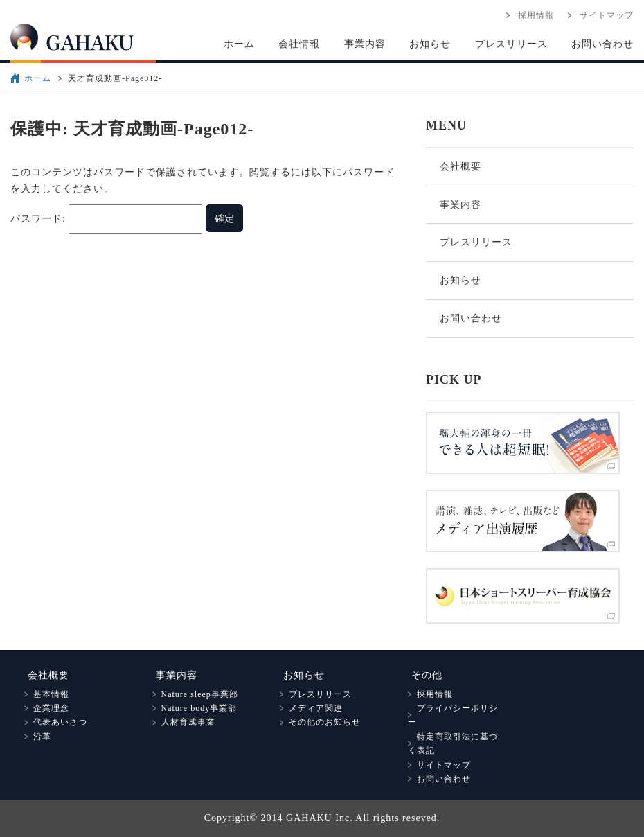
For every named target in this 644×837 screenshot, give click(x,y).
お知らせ (430, 44)
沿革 (38, 737)
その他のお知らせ (320, 722)
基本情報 (47, 694)
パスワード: (106, 219)
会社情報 (299, 44)
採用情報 (531, 15)
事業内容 (365, 44)
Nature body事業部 (195, 708)
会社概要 (460, 167)
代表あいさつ (56, 722)
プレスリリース (511, 44)
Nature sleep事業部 (195, 694)
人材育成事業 (184, 722)
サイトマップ (602, 15)
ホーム (239, 44)
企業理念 (47, 708)
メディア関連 (311, 708)
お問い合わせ (602, 44)
